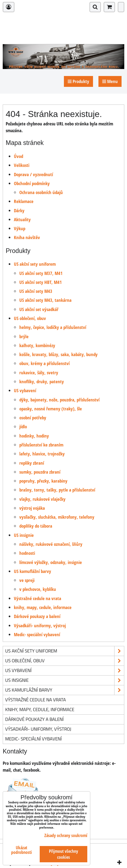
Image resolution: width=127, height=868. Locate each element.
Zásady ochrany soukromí (66, 835)
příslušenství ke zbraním (41, 445)
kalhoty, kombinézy (37, 345)
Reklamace (24, 201)
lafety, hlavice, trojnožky (42, 454)
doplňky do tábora (36, 526)
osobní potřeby (33, 418)
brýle (24, 336)
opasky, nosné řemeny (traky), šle (51, 409)
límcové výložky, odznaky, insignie (51, 562)
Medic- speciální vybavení (37, 634)
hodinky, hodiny (34, 436)
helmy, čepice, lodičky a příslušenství (53, 327)
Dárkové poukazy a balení (37, 616)
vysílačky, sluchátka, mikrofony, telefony (57, 517)
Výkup (20, 228)
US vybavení (25, 390)
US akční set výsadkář (39, 309)
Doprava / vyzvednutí (33, 174)
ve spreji (27, 580)
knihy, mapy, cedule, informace (43, 607)
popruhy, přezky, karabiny (43, 481)
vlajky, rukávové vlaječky (42, 499)
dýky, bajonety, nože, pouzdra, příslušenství (59, 400)
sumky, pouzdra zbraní (40, 472)
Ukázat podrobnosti (21, 850)
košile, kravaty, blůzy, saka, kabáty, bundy (58, 354)
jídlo (23, 427)
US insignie (24, 535)
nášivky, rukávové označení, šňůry (51, 544)
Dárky (19, 210)
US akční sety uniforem (35, 264)
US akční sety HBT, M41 (41, 282)
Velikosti (22, 165)
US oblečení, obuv (30, 318)
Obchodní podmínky (32, 183)
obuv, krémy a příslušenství (44, 363)
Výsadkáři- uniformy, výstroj (40, 625)
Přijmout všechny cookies (63, 854)
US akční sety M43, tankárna (45, 300)
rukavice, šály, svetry (39, 373)
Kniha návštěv (27, 237)
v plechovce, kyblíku (38, 589)
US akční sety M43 (36, 291)
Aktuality (22, 219)
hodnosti (27, 553)
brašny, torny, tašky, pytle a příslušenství (57, 490)
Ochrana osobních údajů (41, 192)
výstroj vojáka (32, 508)
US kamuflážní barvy (32, 571)
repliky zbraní (32, 463)
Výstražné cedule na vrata (38, 598)
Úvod (18, 156)
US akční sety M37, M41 (41, 273)
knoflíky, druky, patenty (42, 381)
